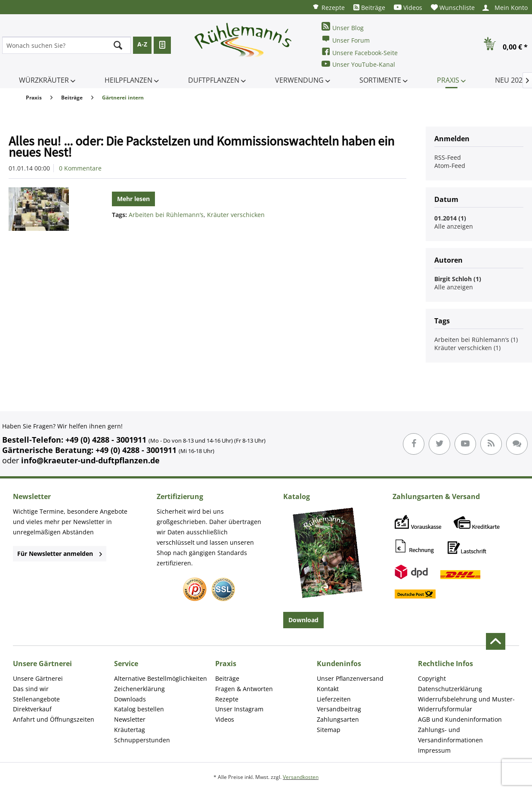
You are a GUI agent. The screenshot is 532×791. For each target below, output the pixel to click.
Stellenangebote (36, 699)
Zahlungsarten (338, 719)
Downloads (130, 699)
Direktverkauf (32, 709)
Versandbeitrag (339, 709)
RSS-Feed (448, 157)
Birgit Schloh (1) (458, 279)
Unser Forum (346, 39)
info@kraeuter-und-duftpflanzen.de (90, 460)
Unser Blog (343, 27)
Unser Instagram (239, 709)
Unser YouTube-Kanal (358, 64)
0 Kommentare (80, 168)
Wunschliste (453, 8)
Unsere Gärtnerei (38, 678)
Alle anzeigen (454, 226)
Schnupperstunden (142, 740)
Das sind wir (31, 689)
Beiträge (369, 8)
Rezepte (328, 7)
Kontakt (328, 689)
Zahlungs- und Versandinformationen (450, 735)
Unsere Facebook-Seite (360, 52)
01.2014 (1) (450, 218)
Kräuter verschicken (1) (467, 348)
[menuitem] (328, 7)
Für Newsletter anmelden (60, 554)
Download (303, 620)
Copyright (432, 678)
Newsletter (130, 719)
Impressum (434, 750)
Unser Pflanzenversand (350, 678)
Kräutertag (130, 730)
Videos (408, 8)
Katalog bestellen (139, 709)
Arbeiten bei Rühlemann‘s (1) (476, 340)
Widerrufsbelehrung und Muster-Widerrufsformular (466, 704)
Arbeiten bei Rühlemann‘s (166, 215)
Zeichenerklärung (139, 689)
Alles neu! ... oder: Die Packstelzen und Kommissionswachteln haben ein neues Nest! (201, 146)
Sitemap (329, 730)
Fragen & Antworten (244, 689)
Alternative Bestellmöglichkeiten (161, 678)
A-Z (142, 44)
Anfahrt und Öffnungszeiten (54, 719)
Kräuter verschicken (236, 215)
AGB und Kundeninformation (460, 719)
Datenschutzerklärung (450, 689)
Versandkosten (301, 777)
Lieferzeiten (334, 699)
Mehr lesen (133, 199)
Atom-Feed (450, 166)
